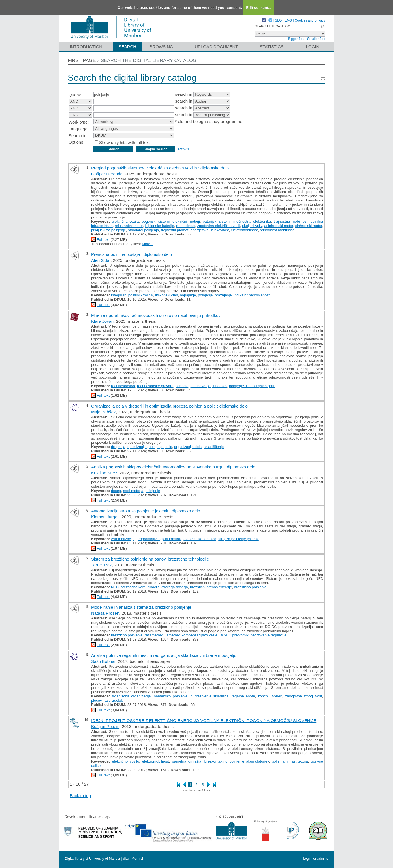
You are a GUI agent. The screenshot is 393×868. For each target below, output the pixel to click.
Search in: (78, 136)
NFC (115, 587)
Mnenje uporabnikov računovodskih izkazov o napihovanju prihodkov (156, 315)
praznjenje (223, 295)
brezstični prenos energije (211, 587)
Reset (183, 149)
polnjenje (205, 295)
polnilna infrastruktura (290, 761)
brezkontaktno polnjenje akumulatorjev (237, 761)
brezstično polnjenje (250, 587)
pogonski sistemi (156, 221)
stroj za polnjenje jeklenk (238, 539)
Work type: (79, 122)
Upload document (216, 47)
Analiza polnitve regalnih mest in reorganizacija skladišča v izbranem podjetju (164, 655)
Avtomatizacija (123, 539)
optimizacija (137, 447)
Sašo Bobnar (103, 661)
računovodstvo (123, 386)
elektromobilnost (244, 230)
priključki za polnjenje (109, 230)
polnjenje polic (160, 447)
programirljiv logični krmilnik (159, 539)
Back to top (80, 796)
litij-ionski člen (166, 295)
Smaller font (316, 39)
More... (148, 244)
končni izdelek (270, 696)
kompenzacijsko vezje (199, 635)
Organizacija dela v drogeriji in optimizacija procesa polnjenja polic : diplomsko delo (169, 406)
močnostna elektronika (252, 221)
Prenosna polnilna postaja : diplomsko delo (132, 254)
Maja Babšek (103, 412)
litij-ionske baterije (159, 226)
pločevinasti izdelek (107, 700)
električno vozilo (125, 761)
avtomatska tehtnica (200, 539)
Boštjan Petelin (105, 726)
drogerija (118, 447)
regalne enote (243, 696)
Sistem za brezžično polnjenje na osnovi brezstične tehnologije (150, 559)
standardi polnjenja (143, 230)
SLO (278, 20)
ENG (288, 20)
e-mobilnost (186, 226)
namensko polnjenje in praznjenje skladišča (191, 696)
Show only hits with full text (124, 142)
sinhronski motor (309, 226)
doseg (116, 491)
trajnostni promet (175, 230)
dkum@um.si (133, 859)
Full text (103, 240)
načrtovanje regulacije (268, 635)
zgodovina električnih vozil (219, 226)
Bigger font (296, 39)
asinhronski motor (279, 226)
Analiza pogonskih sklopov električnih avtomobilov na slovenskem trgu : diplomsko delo (173, 467)
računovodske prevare (155, 386)
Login (313, 47)
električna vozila (125, 221)
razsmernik (154, 635)
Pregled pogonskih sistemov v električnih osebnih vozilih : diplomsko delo (160, 168)
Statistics (272, 47)
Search (128, 47)
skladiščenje (214, 447)
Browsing (161, 47)
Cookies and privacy (310, 20)
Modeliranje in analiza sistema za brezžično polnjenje (141, 607)
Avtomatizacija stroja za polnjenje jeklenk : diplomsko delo (146, 511)
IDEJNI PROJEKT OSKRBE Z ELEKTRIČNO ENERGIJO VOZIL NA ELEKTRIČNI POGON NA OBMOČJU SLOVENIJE (204, 720)
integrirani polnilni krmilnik (132, 295)
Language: (79, 129)
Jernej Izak (102, 565)
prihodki (182, 386)
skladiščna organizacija (132, 696)
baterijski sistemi (217, 221)
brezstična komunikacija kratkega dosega (154, 587)
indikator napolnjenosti (252, 295)
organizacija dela (188, 447)
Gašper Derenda (107, 174)
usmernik (172, 635)
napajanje (188, 295)
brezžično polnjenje (127, 635)
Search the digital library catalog (149, 61)
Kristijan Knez (104, 473)
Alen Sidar (101, 260)
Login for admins (316, 859)
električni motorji (186, 221)
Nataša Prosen (105, 613)
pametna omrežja (187, 761)
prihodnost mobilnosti (277, 230)
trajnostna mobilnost (291, 221)
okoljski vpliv (252, 226)
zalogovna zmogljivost (304, 696)
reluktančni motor (129, 226)
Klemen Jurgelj (105, 517)
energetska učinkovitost (210, 230)
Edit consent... (259, 8)
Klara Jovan (102, 321)
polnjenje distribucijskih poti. (252, 386)
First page (82, 61)
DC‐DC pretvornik (234, 635)
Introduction (86, 47)
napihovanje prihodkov (209, 386)
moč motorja (133, 491)
